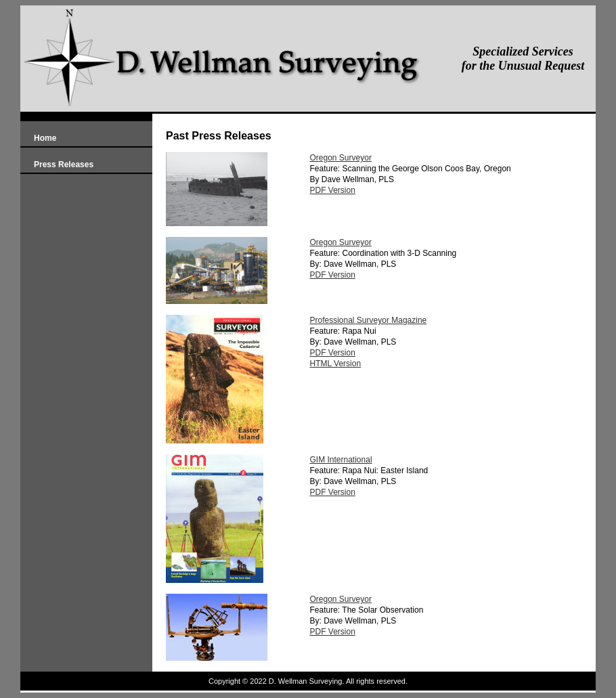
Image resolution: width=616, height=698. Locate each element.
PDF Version (333, 190)
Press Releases (64, 165)
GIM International (341, 460)
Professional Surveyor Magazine (369, 320)
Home (45, 138)
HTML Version (336, 364)
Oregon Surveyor (341, 158)
